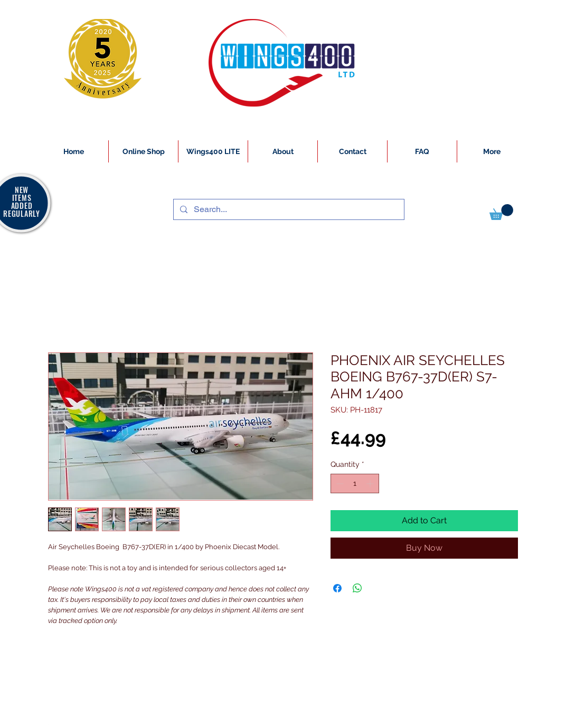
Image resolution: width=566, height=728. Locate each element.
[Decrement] (339, 483)
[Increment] (371, 483)
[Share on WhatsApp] (357, 588)
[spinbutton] (355, 483)
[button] (501, 212)
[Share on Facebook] (337, 588)
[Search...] (288, 209)
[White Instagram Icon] (49, 722)
